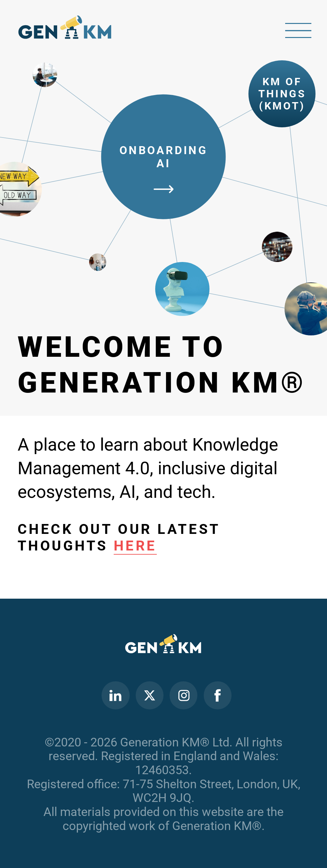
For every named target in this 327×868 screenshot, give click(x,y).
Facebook (217, 695)
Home (65, 30)
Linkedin (115, 695)
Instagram (184, 695)
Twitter (150, 695)
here (135, 546)
